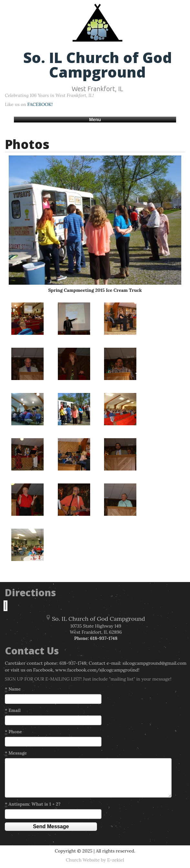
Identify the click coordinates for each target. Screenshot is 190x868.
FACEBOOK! (40, 104)
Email (13, 710)
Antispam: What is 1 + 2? (33, 804)
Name (13, 689)
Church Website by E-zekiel (95, 860)
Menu (95, 120)
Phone (13, 732)
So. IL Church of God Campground (98, 65)
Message (16, 753)
